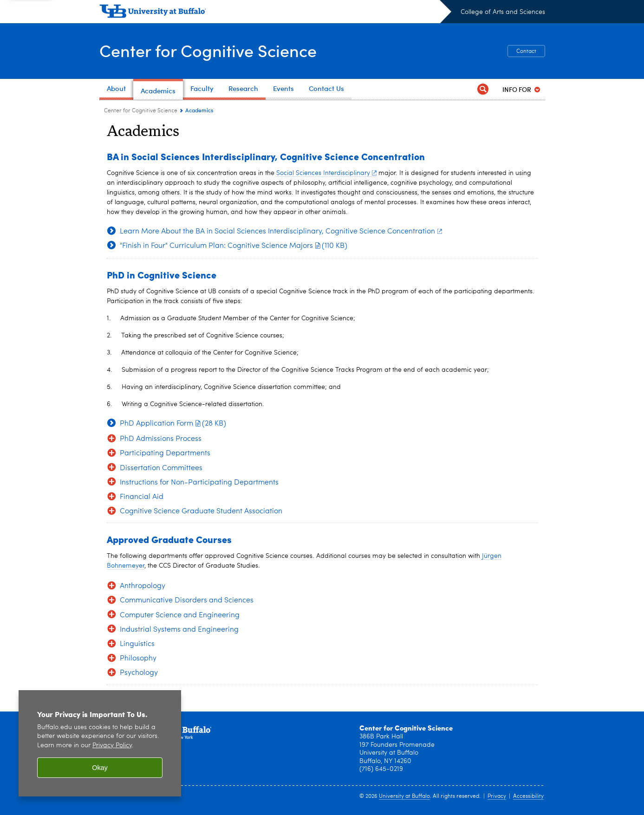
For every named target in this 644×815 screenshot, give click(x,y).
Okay (100, 768)
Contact (526, 52)
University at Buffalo (404, 796)
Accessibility (528, 796)
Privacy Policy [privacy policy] (112, 746)
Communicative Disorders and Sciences (187, 601)
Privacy (497, 796)
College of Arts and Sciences (503, 12)
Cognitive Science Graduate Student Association (201, 511)
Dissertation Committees (161, 468)
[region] (100, 743)
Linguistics (137, 644)
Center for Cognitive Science (208, 50)
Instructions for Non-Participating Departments (199, 483)
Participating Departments (165, 453)
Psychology (139, 673)
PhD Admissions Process (161, 439)
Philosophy (138, 659)
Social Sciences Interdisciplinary (327, 173)
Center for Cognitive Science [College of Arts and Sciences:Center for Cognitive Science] (141, 111)
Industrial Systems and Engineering (179, 630)
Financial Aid (142, 497)
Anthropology (143, 586)
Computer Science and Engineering (180, 615)
